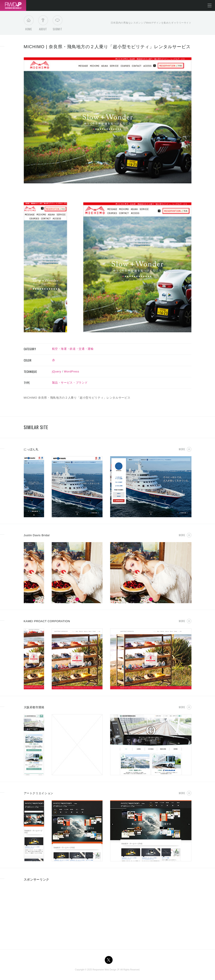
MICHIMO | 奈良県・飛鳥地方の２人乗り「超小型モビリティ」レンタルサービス (107, 47)
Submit (58, 24)
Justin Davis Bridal (37, 535)
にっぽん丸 (31, 449)
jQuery (57, 371)
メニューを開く (210, 5)
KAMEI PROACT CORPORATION (47, 621)
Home (29, 24)
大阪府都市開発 (34, 707)
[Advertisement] (56, 914)
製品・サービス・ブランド (70, 383)
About (43, 24)
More (182, 449)
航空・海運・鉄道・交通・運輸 (73, 349)
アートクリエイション (39, 793)
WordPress (72, 371)
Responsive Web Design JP (106, 970)
